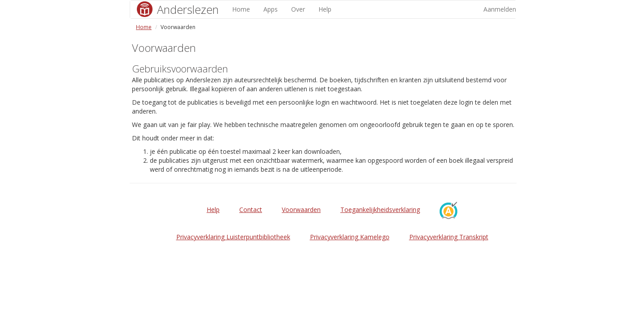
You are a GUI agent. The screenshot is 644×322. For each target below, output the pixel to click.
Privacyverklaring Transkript (449, 237)
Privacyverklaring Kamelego (350, 237)
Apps (271, 9)
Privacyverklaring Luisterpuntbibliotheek (233, 237)
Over (298, 9)
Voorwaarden (301, 210)
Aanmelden (500, 9)
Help (325, 9)
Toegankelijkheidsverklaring (380, 210)
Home (241, 9)
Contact (251, 210)
